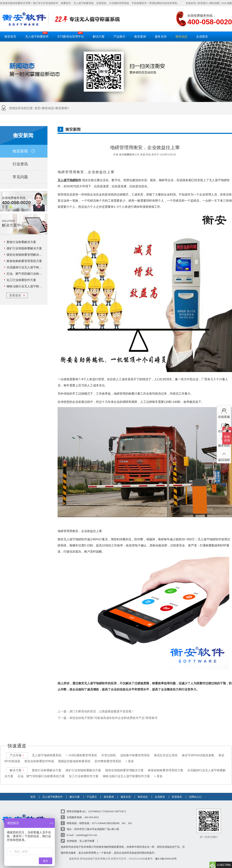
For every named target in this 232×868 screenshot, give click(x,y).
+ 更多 (130, 757)
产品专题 (17, 751)
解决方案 (99, 37)
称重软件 (129, 155)
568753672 (120, 807)
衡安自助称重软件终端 (39, 757)
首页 (37, 108)
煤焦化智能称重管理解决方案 (26, 255)
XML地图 (227, 3)
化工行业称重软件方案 (21, 280)
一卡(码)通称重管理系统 (81, 751)
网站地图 (214, 3)
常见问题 (24, 177)
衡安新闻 (61, 108)
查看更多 (17, 295)
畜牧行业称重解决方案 (21, 242)
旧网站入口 (195, 791)
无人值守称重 (87, 837)
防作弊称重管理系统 (108, 757)
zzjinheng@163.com (87, 831)
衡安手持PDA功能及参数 (198, 751)
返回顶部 (224, 455)
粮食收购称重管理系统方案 (24, 261)
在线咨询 (191, 3)
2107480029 (94, 807)
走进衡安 (202, 37)
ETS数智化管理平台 (71, 35)
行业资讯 (24, 164)
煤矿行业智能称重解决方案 (24, 248)
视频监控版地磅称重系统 (74, 757)
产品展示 (119, 37)
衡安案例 (140, 37)
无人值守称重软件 (37, 35)
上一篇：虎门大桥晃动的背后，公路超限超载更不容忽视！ (96, 711)
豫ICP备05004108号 (166, 855)
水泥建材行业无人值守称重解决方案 (30, 267)
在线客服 (224, 412)
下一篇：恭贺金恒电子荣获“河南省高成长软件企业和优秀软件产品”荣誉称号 (108, 718)
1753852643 (108, 807)
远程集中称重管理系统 (135, 751)
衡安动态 (181, 37)
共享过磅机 (109, 751)
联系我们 (203, 3)
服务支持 (161, 37)
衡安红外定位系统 (166, 751)
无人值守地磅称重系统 (47, 751)
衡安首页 (10, 37)
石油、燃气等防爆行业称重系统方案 (30, 274)
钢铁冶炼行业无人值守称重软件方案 (30, 286)
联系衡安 (177, 791)
